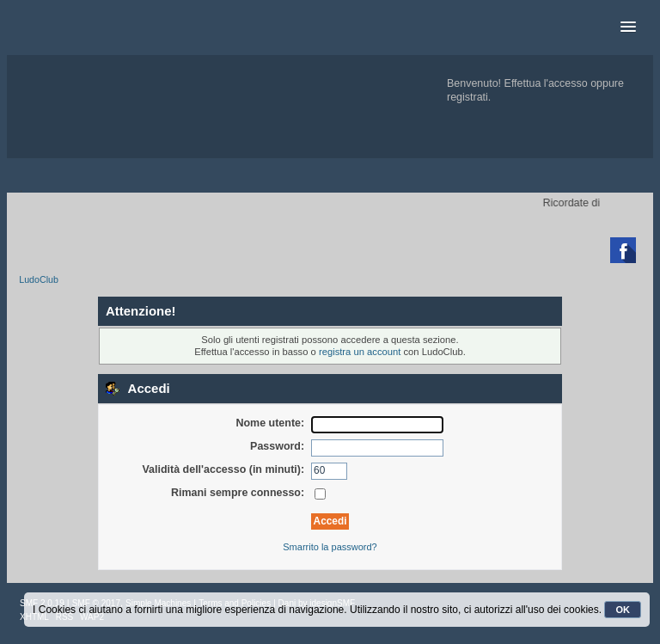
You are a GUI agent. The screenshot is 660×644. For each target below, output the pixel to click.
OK (623, 610)
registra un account (360, 352)
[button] (628, 28)
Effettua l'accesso (546, 83)
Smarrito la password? (330, 547)
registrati (467, 97)
